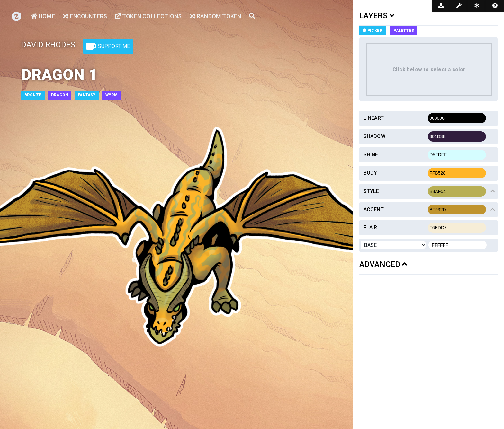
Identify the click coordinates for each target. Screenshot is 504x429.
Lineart (374, 118)
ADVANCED (383, 264)
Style (371, 191)
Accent (374, 210)
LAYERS (377, 16)
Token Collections (148, 16)
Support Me (108, 47)
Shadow (374, 136)
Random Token (216, 16)
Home (43, 16)
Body (370, 173)
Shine (371, 155)
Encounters (85, 16)
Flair (370, 228)
